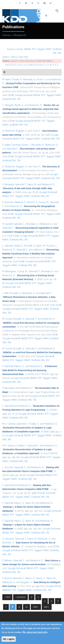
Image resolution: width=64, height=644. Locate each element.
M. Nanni (7, 79)
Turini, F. (36, 131)
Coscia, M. (44, 202)
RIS (60, 53)
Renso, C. (41, 578)
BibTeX (28, 49)
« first (7, 597)
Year (26, 57)
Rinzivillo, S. (8, 543)
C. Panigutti (8, 105)
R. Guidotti (7, 224)
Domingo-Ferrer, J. (21, 145)
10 (27, 607)
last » (47, 607)
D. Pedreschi (9, 131)
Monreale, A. (29, 79)
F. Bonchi (7, 578)
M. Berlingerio (9, 271)
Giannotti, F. (12, 149)
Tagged (41, 49)
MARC (49, 49)
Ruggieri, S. (21, 131)
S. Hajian (6, 145)
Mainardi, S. (20, 202)
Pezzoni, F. (32, 202)
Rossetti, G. (30, 246)
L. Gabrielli (8, 246)
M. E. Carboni (9, 424)
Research (20, 35)
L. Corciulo (8, 467)
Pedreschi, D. (36, 105)
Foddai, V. (34, 424)
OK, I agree (9, 639)
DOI (11, 95)
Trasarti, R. (17, 79)
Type (21, 57)
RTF (34, 49)
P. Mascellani (9, 388)
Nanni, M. (32, 184)
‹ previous (20, 597)
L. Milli (5, 293)
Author (6, 57)
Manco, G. (19, 366)
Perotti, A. (19, 105)
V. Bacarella (8, 184)
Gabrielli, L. (19, 224)
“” (31, 109)
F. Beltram (7, 560)
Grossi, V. (41, 79)
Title (13, 57)
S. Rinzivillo (8, 202)
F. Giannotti (8, 366)
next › (36, 607)
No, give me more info (35, 632)
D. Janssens (8, 539)
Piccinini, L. (52, 246)
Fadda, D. (19, 246)
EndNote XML (9, 99)
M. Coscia (7, 319)
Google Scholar (24, 95)
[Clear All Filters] (44, 61)
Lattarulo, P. (39, 250)
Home (6, 35)
